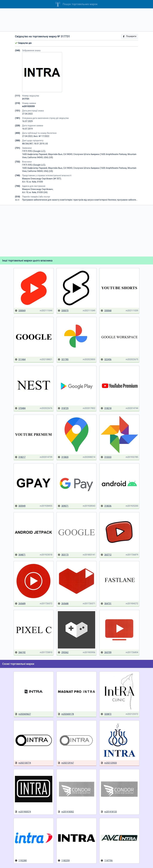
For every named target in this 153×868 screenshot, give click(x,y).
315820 (63, 457)
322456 (106, 359)
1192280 (21, 861)
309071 (63, 506)
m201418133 (109, 812)
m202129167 (66, 763)
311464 (20, 359)
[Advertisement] (76, 20)
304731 (106, 604)
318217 (20, 457)
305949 (20, 506)
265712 (106, 555)
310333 (106, 457)
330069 (20, 311)
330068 (106, 311)
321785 (63, 359)
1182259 (64, 861)
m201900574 (23, 812)
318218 (106, 408)
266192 (20, 652)
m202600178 (66, 714)
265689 (20, 604)
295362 (63, 652)
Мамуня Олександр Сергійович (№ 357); (42, 179)
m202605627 (23, 714)
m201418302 (66, 812)
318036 (106, 506)
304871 (20, 555)
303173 (63, 555)
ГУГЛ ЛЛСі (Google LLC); (34, 151)
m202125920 (109, 763)
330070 (63, 311)
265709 (106, 652)
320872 (106, 714)
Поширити (129, 36)
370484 (20, 408)
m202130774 (23, 763)
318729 (63, 408)
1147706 (107, 861)
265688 (63, 604)
